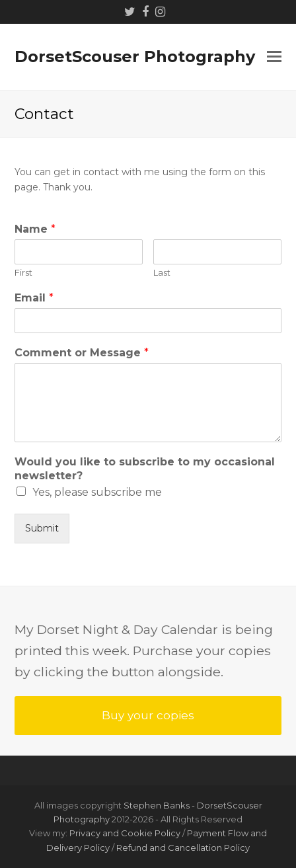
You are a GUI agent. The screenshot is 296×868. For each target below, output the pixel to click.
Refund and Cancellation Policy (183, 848)
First (23, 272)
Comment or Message (82, 353)
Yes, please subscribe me (97, 492)
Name (35, 229)
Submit (42, 528)
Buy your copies (148, 715)
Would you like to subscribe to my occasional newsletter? (145, 469)
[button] (274, 57)
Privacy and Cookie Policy (125, 833)
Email (34, 298)
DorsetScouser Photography (135, 57)
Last (162, 272)
